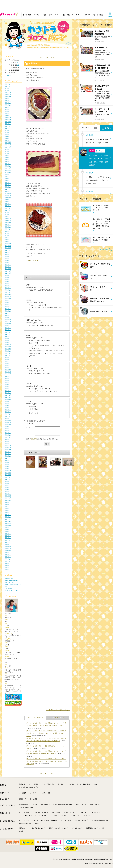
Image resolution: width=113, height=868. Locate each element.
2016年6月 (8, 332)
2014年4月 (8, 387)
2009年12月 (8, 496)
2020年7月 (8, 229)
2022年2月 (8, 189)
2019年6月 (8, 256)
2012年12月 (8, 420)
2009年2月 (8, 517)
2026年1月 (8, 90)
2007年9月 (8, 553)
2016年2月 (8, 340)
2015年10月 (8, 349)
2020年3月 (8, 237)
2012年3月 (8, 439)
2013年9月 (8, 401)
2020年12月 (8, 219)
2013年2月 (8, 416)
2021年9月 (8, 200)
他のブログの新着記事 (35, 718)
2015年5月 (8, 359)
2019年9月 (8, 250)
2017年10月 (8, 298)
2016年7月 (8, 330)
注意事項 (34, 441)
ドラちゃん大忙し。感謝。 (12, 590)
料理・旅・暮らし (98, 15)
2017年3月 (8, 313)
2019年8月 (8, 252)
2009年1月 (8, 519)
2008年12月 (8, 521)
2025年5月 (8, 107)
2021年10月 (8, 198)
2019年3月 (8, 263)
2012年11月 (8, 422)
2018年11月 (8, 271)
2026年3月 (8, 86)
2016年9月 (8, 326)
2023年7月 (8, 153)
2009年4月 (8, 513)
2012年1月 (8, 443)
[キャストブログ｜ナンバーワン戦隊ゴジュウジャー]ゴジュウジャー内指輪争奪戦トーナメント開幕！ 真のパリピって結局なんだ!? (47, 761)
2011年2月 (8, 467)
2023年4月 (8, 160)
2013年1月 (8, 418)
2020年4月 (8, 235)
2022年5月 (8, 183)
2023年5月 (8, 158)
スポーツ (87, 15)
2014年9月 (8, 376)
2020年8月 (8, 227)
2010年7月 (8, 481)
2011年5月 (8, 460)
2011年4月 (8, 462)
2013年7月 (8, 406)
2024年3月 (8, 137)
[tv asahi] (10, 15)
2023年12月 (8, 143)
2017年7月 (8, 305)
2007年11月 (8, 548)
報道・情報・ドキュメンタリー (72, 15)
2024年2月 (8, 139)
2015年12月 (8, 345)
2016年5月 (8, 334)
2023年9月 (8, 149)
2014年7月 (8, 380)
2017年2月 (8, 315)
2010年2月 (8, 492)
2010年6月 (8, 483)
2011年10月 (8, 450)
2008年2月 (8, 542)
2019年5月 (8, 258)
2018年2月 (8, 290)
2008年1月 (8, 544)
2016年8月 (8, 328)
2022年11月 (8, 170)
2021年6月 (8, 206)
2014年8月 (8, 378)
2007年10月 (8, 551)
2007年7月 (8, 557)
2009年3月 (8, 515)
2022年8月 (8, 176)
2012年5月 (8, 435)
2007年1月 (8, 569)
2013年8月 (8, 403)
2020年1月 (8, 242)
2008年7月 (8, 532)
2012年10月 (8, 424)
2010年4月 (8, 488)
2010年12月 (8, 471)
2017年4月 (8, 311)
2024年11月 (8, 120)
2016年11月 (8, 321)
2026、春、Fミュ (10, 583)
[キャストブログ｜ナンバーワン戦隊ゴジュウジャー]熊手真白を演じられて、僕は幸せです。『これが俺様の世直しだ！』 (46, 733)
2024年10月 (8, 122)
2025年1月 (8, 116)
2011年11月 (8, 448)
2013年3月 (8, 414)
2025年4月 (8, 109)
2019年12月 (8, 244)
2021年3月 (8, 212)
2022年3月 (8, 187)
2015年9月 (8, 351)
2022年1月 (8, 191)
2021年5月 (8, 208)
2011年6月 (8, 458)
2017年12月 (8, 294)
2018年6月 (8, 282)
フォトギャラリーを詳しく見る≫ (58, 710)
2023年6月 (8, 155)
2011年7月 (8, 456)
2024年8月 (8, 126)
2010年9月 (8, 477)
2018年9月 (8, 275)
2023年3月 (8, 162)
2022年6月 (8, 181)
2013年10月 (8, 399)
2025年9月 (8, 99)
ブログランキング (58, 718)
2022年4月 (8, 185)
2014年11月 (8, 372)
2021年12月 (8, 193)
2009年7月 (8, 506)
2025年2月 (8, 113)
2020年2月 (8, 239)
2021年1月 (8, 216)
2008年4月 (8, 538)
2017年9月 (8, 300)
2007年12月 (8, 546)
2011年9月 (8, 452)
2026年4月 (8, 84)
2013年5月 (8, 410)
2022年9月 (8, 174)
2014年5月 (8, 385)
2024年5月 (8, 132)
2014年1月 (8, 393)
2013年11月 (8, 397)
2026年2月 (8, 88)
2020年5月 (8, 233)
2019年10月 (8, 248)
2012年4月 (8, 437)
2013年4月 (8, 412)
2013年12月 (8, 395)
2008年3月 (8, 540)
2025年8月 (8, 101)
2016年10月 (8, 324)
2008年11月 (8, 523)
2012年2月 (8, 441)
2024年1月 (8, 141)
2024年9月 (8, 124)
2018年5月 (8, 284)
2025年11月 (8, 94)
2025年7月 (8, 103)
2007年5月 (8, 561)
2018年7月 (8, 279)
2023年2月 (8, 164)
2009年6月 (8, 508)
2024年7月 (8, 128)
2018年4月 (8, 286)
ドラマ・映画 (27, 15)
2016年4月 (8, 336)
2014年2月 (8, 391)
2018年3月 (8, 288)
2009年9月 (8, 502)
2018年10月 (8, 273)
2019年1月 (8, 267)
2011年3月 (8, 464)
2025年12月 (8, 92)
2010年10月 (8, 475)
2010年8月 (8, 479)
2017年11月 (8, 296)
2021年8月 (8, 202)
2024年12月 (8, 118)
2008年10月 (8, 525)
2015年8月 (8, 353)
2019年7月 (8, 254)
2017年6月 (8, 307)
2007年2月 (8, 567)
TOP (47, 58)
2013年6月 (8, 408)
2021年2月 (8, 214)
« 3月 (9, 75)
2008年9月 (8, 527)
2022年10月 (8, 172)
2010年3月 (8, 490)
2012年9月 (8, 427)
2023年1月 (8, 166)
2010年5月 (8, 485)
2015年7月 (8, 355)
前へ (41, 58)
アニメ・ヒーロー (54, 15)
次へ (53, 58)
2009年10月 (8, 500)
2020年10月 (8, 223)
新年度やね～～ (9, 578)
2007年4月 (8, 563)
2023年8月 (8, 151)
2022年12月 (8, 168)
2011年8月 (8, 454)
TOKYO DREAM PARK (11, 580)
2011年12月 (8, 445)
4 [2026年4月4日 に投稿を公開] (18, 62)
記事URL (36, 260)
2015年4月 (8, 361)
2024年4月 (8, 134)
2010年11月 (8, 473)
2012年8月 (8, 429)
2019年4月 (8, 261)
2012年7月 (8, 431)
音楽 (45, 15)
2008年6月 (8, 534)
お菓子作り (33, 63)
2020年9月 (8, 225)
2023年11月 (8, 145)
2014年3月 (8, 389)
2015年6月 (8, 357)
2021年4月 (8, 210)
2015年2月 (8, 366)
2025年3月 (8, 111)
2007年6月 (8, 559)
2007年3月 (8, 565)
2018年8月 (8, 277)
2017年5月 (8, 309)
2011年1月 (8, 469)
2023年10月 (8, 147)
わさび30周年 (8, 588)
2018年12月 (8, 269)
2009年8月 (8, 504)
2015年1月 (8, 368)
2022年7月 (8, 179)
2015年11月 (8, 347)
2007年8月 (8, 555)
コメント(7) (29, 260)
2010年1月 (8, 494)
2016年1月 (8, 343)
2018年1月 (8, 292)
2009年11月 (8, 498)
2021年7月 (8, 204)
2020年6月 (8, 231)
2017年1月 (8, 317)
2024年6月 (8, 130)
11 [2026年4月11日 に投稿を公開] (18, 65)
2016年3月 (8, 338)
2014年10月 (8, 374)
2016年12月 (8, 319)
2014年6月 (8, 382)
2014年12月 (8, 370)
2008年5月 (8, 536)
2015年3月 (8, 363)
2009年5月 (8, 511)
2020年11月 (8, 221)
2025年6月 (8, 105)
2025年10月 (8, 97)
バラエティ (37, 15)
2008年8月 (8, 530)
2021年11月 (8, 195)
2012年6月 (8, 433)
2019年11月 (8, 246)
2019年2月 (8, 265)
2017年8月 (8, 303)
